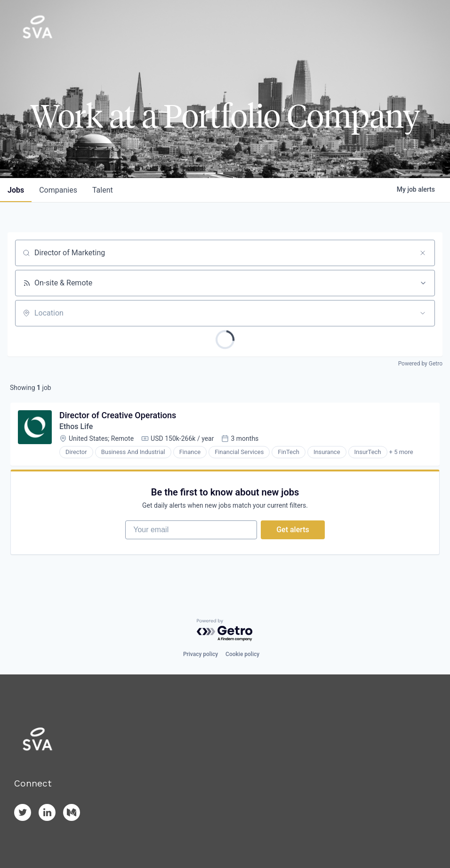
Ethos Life (76, 426)
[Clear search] (423, 253)
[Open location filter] (423, 313)
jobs (16, 190)
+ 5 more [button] (401, 452)
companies (58, 190)
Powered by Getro (420, 364)
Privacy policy (201, 654)
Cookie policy (242, 654)
